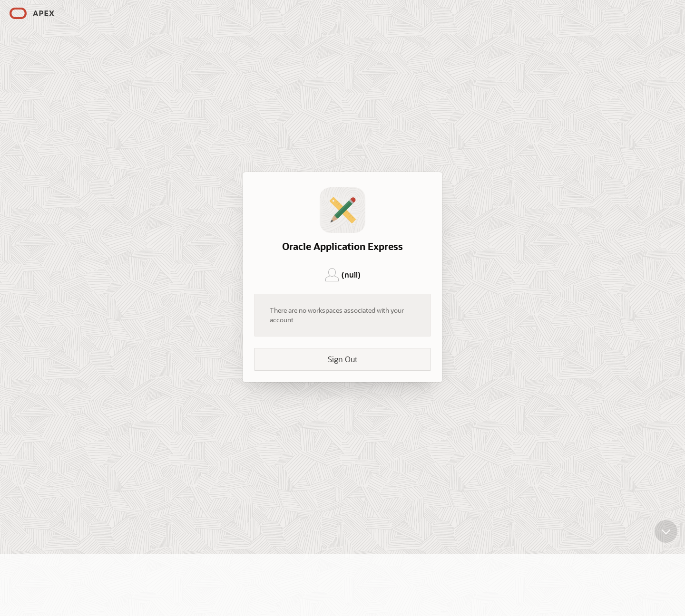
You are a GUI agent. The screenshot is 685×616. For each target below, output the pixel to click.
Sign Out (342, 359)
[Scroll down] (666, 529)
